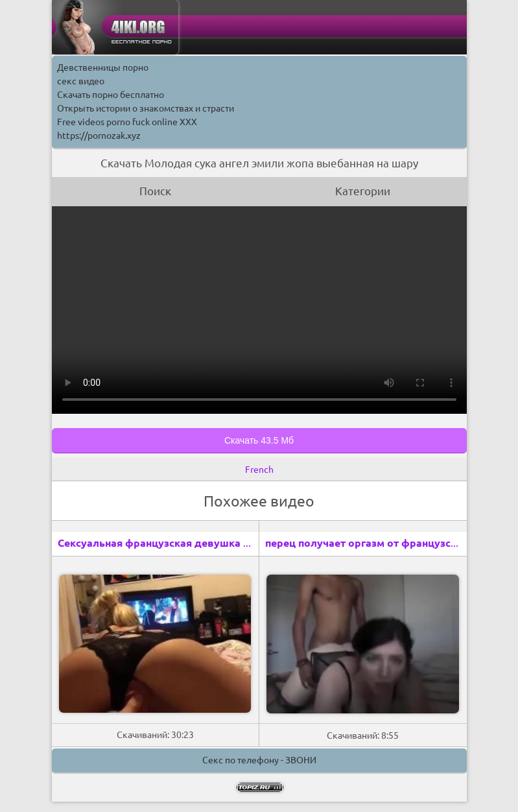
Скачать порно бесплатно (111, 95)
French (259, 470)
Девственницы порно (103, 67)
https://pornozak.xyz (99, 136)
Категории (363, 191)
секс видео (81, 81)
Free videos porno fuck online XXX (127, 122)
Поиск (155, 191)
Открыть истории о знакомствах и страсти (146, 108)
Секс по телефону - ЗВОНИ (259, 760)
